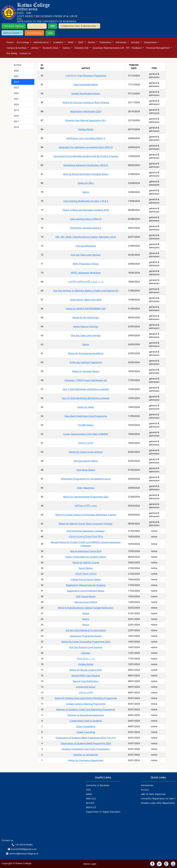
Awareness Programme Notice (86, 636)
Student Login (37, 26)
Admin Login (90, 864)
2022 (16, 93)
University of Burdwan (98, 785)
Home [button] (10, 42)
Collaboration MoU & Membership (79, 26)
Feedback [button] (137, 48)
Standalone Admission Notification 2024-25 (86, 165)
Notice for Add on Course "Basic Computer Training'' (86, 524)
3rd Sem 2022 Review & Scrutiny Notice (86, 630)
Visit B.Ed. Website (14, 26)
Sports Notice (86, 568)
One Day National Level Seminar (86, 647)
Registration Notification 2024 (86, 111)
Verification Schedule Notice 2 (86, 228)
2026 (16, 71)
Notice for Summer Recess (86, 371)
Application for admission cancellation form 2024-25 (86, 147)
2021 (16, 99)
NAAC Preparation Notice (86, 264)
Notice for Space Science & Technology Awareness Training (86, 515)
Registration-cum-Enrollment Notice (86, 591)
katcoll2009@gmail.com (24, 849)
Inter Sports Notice (86, 596)
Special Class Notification (86, 681)
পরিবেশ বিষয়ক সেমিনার (86, 574)
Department (151, 42)
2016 (16, 127)
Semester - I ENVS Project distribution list (86, 380)
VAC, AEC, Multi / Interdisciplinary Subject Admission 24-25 (86, 237)
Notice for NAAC (86, 407)
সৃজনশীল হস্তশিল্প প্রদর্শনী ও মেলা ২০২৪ (86, 282)
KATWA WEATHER (22, 827)
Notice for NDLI (86, 183)
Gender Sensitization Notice (86, 93)
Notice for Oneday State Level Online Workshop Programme (86, 698)
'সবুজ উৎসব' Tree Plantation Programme (86, 76)
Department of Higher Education (103, 812)
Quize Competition (86, 726)
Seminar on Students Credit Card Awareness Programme (86, 709)
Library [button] (35, 48)
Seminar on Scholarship (86, 755)
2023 (16, 88)
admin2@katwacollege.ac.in (24, 854)
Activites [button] (136, 42)
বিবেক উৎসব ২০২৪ (86, 659)
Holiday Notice (86, 129)
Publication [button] (106, 42)
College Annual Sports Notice (86, 579)
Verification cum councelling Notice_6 (86, 138)
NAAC (71, 42)
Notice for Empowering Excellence (86, 353)
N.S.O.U (145, 790)
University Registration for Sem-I (158, 799)
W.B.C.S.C (91, 799)
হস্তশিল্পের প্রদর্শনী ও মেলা (86, 506)
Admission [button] (121, 42)
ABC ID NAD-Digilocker (153, 794)
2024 (16, 82)
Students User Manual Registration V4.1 (86, 120)
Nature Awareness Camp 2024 (86, 551)
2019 (16, 110)
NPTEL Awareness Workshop (86, 273)
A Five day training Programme (86, 362)
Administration (41, 42)
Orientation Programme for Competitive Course (86, 479)
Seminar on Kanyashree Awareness (86, 715)
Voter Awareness (86, 488)
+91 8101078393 (24, 845)
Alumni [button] (92, 42)
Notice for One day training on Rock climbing (86, 102)
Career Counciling (86, 732)
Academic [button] (59, 42)
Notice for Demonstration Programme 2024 (86, 497)
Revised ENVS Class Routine (86, 676)
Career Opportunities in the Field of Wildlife (86, 434)
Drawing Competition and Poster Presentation (86, 749)
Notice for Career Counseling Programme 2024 (86, 642)
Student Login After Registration (158, 803)
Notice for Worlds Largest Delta (86, 670)
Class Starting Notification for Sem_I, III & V (86, 201)
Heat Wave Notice (86, 470)
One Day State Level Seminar (86, 255)
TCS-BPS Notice (86, 425)
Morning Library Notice (86, 461)
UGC (50, 33)
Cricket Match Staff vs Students (86, 721)
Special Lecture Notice (86, 602)
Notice (86, 192)
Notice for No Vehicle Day (86, 318)
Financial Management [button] (158, 48)
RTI (128, 48)
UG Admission (34, 33)
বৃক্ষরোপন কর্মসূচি (86, 443)
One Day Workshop (86, 246)
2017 (16, 121)
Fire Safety (12, 53)
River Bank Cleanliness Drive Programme (86, 416)
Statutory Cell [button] (82, 48)
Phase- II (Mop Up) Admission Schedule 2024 (86, 210)
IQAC (81, 42)
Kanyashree (147, 785)
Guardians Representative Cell (108, 48)
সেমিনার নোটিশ (86, 692)
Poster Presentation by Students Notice (86, 557)
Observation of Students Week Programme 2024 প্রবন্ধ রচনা (86, 738)
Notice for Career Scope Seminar (86, 452)
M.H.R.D (90, 803)
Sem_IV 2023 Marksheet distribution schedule (86, 398)
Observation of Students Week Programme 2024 (86, 743)
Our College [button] (23, 42)
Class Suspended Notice (86, 85)
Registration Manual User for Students (86, 585)
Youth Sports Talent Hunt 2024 (86, 300)
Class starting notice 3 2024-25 (86, 219)
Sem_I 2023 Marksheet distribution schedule (86, 389)
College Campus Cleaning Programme (86, 704)
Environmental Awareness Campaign (86, 531)
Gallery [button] (67, 48)
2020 (16, 105)
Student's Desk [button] (51, 48)
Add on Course (12, 33)
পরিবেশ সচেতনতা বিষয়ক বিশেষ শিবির (86, 537)
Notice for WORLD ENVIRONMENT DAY (86, 309)
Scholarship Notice (86, 687)
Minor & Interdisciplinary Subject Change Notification (86, 608)
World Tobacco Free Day (86, 326)
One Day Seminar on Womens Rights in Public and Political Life (86, 291)
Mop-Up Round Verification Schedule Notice (86, 174)
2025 (16, 76)
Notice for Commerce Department (86, 760)
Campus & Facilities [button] (17, 48)
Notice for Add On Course (86, 562)
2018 (16, 116)
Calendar (86, 653)
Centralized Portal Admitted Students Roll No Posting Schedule (86, 156)
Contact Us (25, 53)
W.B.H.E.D (91, 807)
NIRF (53, 26)
